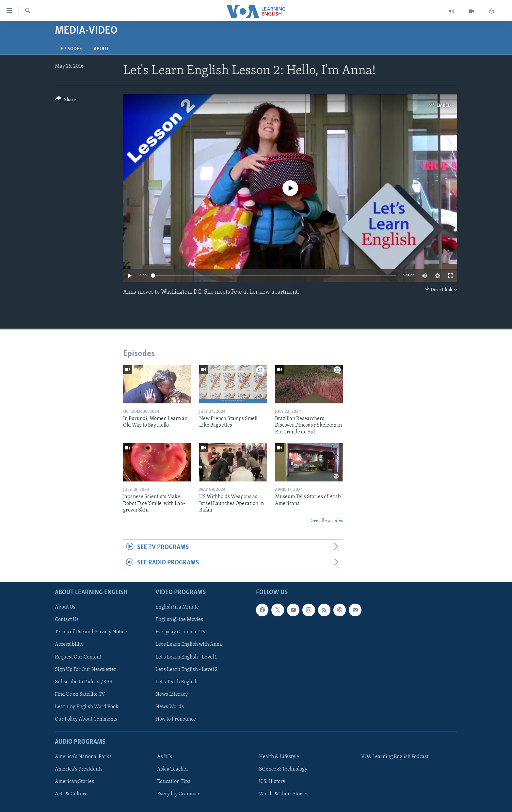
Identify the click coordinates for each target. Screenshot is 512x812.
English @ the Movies (179, 620)
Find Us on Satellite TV (80, 694)
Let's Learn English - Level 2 (186, 669)
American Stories (74, 782)
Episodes (71, 49)
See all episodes (327, 521)
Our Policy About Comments (86, 719)
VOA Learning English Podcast (395, 757)
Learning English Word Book (87, 707)
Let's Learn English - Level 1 (186, 657)
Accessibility (69, 644)
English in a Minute (177, 607)
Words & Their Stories (284, 794)
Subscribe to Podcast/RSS (84, 682)
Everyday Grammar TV (181, 632)
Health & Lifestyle (279, 757)
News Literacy (172, 694)
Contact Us (67, 620)
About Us (65, 607)
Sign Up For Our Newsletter (86, 669)
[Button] (65, 101)
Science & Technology (283, 769)
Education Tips (174, 782)
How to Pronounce (176, 719)
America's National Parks (83, 757)
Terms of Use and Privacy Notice (91, 632)
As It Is (165, 757)
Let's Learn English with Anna (189, 644)
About (101, 49)
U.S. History (272, 782)
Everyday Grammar (179, 794)
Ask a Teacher (173, 769)
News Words (170, 707)
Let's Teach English (176, 682)
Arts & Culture (71, 794)
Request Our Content (78, 657)
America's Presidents (79, 769)
